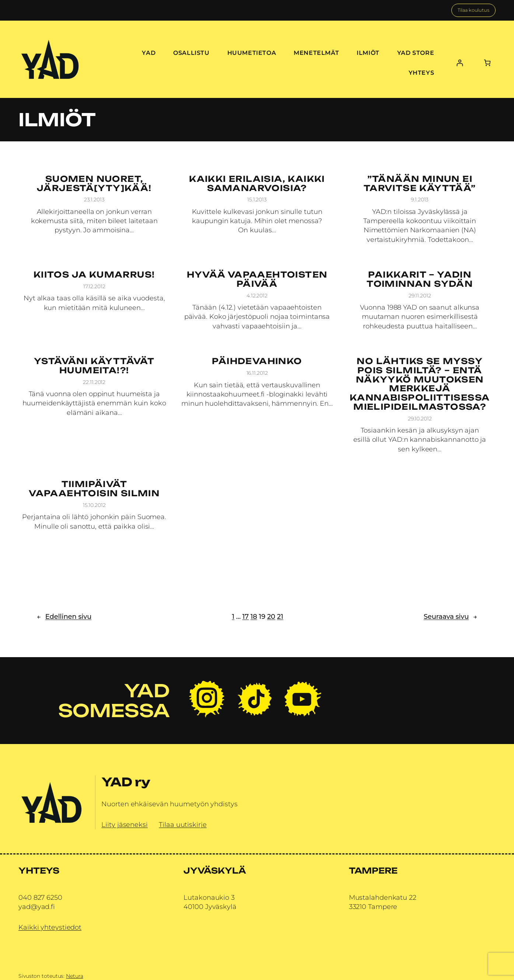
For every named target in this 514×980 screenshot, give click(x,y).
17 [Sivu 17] (246, 617)
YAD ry (126, 782)
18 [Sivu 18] (254, 617)
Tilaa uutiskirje (183, 825)
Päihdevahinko (257, 361)
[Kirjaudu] (460, 63)
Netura (74, 976)
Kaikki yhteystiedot (50, 927)
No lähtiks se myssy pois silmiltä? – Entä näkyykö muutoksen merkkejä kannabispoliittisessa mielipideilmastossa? (420, 384)
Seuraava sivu (450, 617)
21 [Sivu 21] (280, 617)
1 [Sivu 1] (233, 617)
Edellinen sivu (64, 617)
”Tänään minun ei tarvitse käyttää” (420, 184)
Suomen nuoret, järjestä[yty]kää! (94, 184)
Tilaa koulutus (473, 10)
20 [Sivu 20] (271, 617)
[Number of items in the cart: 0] (487, 63)
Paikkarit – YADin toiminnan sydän (420, 279)
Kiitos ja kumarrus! (94, 275)
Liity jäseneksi (125, 825)
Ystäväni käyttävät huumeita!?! (94, 366)
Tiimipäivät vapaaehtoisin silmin (94, 489)
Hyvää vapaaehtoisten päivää (257, 279)
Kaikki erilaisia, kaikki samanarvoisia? (257, 184)
